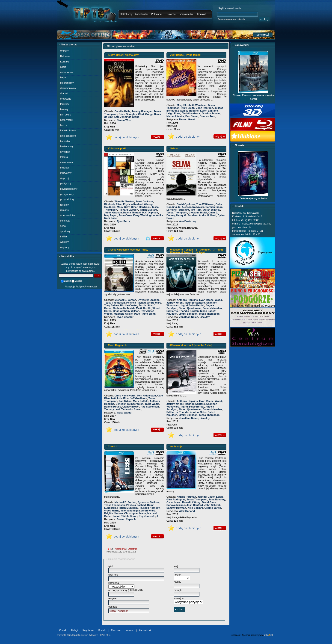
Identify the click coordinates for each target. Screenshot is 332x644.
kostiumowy (67, 146)
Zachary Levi (112, 409)
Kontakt (201, 14)
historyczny (67, 120)
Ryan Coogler (125, 317)
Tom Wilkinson (205, 204)
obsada (113, 607)
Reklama (65, 56)
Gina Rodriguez (176, 499)
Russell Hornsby (150, 508)
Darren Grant (187, 119)
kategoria (114, 583)
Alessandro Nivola (193, 207)
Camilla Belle (122, 111)
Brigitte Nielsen (114, 513)
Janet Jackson (144, 201)
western (65, 242)
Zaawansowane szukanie (231, 19)
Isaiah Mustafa (148, 210)
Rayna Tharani (132, 213)
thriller (64, 236)
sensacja (65, 221)
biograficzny (67, 83)
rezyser (113, 598)
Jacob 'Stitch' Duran (125, 516)
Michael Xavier (175, 116)
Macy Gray (123, 207)
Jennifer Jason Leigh (210, 497)
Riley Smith (188, 108)
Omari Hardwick (141, 207)
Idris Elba (123, 398)
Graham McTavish (124, 308)
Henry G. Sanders (187, 215)
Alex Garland (187, 511)
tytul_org (113, 575)
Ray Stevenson (150, 407)
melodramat (67, 162)
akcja (63, 67)
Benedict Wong (191, 502)
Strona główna (116, 46)
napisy (178, 582)
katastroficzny (68, 130)
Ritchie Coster (129, 305)
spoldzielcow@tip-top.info (257, 224)
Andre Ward (154, 303)
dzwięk (178, 590)
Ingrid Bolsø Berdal (192, 305)
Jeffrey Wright (175, 303)
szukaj (131, 46)
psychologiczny (69, 189)
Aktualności (141, 14)
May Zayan (111, 215)
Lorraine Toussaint (178, 210)
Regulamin (88, 630)
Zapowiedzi (187, 14)
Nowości (172, 14)
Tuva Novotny (217, 499)
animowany (67, 72)
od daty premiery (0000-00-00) (126, 590)
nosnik (178, 575)
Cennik (63, 630)
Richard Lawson (128, 210)
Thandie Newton (124, 201)
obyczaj (64, 178)
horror (64, 125)
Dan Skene (192, 116)
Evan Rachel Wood (211, 300)
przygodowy (67, 194)
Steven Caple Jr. (127, 519)
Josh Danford (195, 505)
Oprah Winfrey (212, 210)
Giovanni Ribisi (198, 213)
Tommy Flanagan (142, 111)
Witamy (64, 51)
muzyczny (66, 173)
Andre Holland (208, 215)
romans (64, 210)
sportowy (65, 231)
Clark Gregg (145, 114)
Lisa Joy (205, 317)
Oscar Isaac (174, 502)
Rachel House (113, 407)
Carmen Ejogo (214, 207)
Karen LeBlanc (209, 111)
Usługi (74, 630)
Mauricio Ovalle (123, 314)
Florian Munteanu (128, 508)
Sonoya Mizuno (176, 505)
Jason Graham (113, 213)
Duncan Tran (207, 116)
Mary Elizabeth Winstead (192, 105)
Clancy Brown (131, 407)
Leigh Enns (173, 113)
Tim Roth (196, 210)
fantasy (64, 109)
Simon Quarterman (190, 308)
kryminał (65, 152)
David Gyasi (209, 502)
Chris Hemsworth (125, 396)
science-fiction (68, 215)
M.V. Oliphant (150, 213)
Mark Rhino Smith (145, 314)
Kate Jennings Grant (126, 117)
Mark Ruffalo (141, 401)
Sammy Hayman (176, 508)
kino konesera (68, 136)
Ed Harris (172, 311)
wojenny (65, 247)
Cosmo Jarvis (213, 508)
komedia (65, 141)
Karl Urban (125, 401)
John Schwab (212, 505)
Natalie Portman (187, 497)
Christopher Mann (135, 513)
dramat (64, 93)
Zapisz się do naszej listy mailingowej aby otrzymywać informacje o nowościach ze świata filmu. (80, 267)
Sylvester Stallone (149, 300)
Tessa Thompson (177, 213)
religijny (64, 205)
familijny (65, 104)
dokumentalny (68, 88)
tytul (111, 566)
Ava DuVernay (188, 221)
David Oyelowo (186, 204)
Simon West (124, 120)
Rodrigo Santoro (195, 303)
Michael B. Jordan (125, 300)
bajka (63, 77)
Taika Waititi (152, 404)
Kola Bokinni (195, 508)
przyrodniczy (67, 199)
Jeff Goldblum (139, 398)
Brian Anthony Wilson (126, 311)
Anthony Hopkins (187, 300)
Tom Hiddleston (146, 396)
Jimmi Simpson (188, 314)
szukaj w (179, 598)
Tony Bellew (111, 305)
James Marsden (212, 308)
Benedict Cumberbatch (130, 404)
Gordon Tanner (211, 113)
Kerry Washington (144, 215)
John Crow (125, 215)
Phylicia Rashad (133, 204)
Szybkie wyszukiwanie (230, 8)
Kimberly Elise (113, 204)
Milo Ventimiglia (130, 511)
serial (63, 226)
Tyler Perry (123, 221)
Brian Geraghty (128, 114)
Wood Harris (112, 511)
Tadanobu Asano (131, 409)
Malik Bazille (144, 308)
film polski (66, 115)
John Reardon (205, 108)
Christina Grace (191, 113)
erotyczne (66, 99)
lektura (64, 157)
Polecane (157, 14)
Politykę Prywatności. (86, 287)
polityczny (66, 183)
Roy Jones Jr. (147, 516)
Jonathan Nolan (189, 317)
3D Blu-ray (127, 14)
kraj (176, 566)
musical (64, 168)
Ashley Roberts (189, 111)
